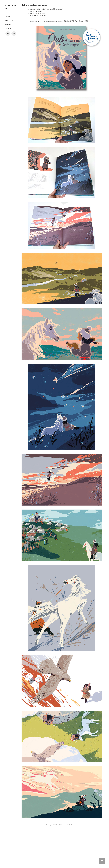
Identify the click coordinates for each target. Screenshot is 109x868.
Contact (8, 25)
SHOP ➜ (8, 28)
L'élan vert (39, 13)
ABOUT (8, 17)
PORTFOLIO (9, 21)
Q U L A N (11, 7)
